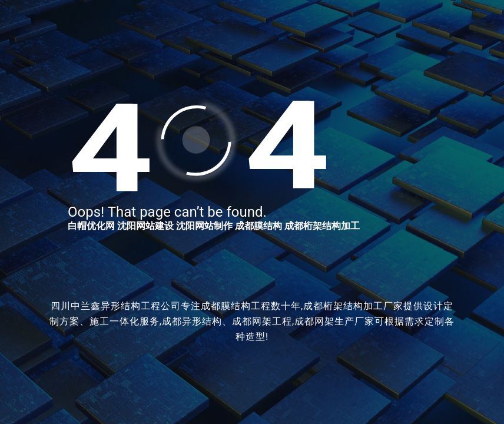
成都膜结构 (258, 226)
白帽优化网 (91, 226)
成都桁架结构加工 (322, 226)
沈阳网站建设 (145, 226)
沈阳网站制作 (204, 226)
